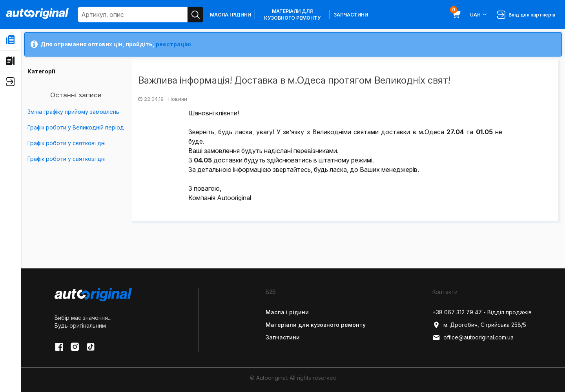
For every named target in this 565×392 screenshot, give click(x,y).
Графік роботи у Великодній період (76, 127)
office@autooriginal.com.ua (473, 337)
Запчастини (351, 15)
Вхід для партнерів (526, 15)
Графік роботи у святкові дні (67, 143)
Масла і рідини (231, 15)
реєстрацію (173, 44)
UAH (479, 15)
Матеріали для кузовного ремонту (292, 15)
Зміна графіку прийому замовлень (73, 112)
